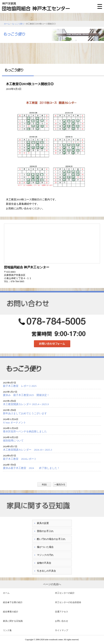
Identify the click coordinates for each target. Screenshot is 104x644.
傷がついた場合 (45, 547)
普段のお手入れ (45, 531)
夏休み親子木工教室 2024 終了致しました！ (33, 468)
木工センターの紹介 (65, 593)
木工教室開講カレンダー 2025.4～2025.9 (26, 404)
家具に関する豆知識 (13, 621)
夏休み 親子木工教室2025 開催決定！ (26, 395)
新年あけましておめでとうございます (25, 413)
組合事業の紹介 (11, 612)
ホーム (7, 24)
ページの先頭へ (52, 584)
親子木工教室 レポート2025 (20, 386)
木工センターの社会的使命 (68, 602)
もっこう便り (18, 24)
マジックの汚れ (45, 555)
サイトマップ (62, 630)
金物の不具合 (44, 563)
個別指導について (13, 441)
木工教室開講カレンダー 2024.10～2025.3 (27, 450)
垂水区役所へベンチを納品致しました (25, 431)
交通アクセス (62, 612)
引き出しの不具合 (46, 571)
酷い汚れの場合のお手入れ (51, 539)
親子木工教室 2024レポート (21, 459)
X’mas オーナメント (14, 422)
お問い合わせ (62, 621)
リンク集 (7, 630)
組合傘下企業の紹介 (13, 602)
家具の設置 (43, 523)
